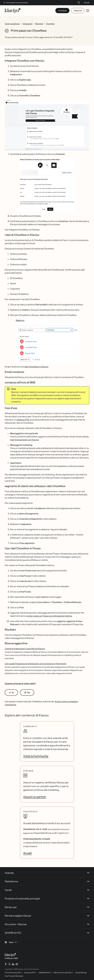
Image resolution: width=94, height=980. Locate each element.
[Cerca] (79, 3)
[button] (47, 125)
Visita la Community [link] (36, 756)
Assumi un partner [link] (35, 797)
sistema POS (23, 420)
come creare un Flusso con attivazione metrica (49, 616)
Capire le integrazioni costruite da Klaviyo (25, 649)
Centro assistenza (12, 24)
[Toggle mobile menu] (88, 11)
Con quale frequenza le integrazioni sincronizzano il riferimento (36, 664)
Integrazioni (27, 24)
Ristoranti (39, 24)
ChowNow (50, 24)
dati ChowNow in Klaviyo (36, 367)
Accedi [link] (27, 853)
